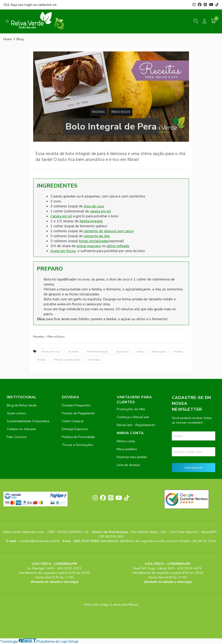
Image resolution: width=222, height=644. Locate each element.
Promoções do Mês (131, 409)
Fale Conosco (17, 437)
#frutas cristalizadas (67, 360)
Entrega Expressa (75, 429)
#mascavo (159, 351)
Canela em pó (61, 216)
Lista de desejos (129, 465)
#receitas (95, 360)
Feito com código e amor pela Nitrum (111, 605)
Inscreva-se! (193, 468)
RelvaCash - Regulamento (136, 425)
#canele (74, 351)
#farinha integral (98, 351)
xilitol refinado (118, 246)
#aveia (42, 360)
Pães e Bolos (121, 112)
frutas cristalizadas (94, 241)
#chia (141, 351)
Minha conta (126, 441)
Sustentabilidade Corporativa (28, 421)
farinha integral (91, 221)
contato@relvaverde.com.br (40, 541)
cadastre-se (47, 5)
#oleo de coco (51, 351)
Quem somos (16, 413)
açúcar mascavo (89, 246)
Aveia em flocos (63, 251)
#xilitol (179, 351)
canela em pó (100, 211)
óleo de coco (94, 206)
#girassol (123, 351)
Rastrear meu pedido (132, 457)
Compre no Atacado (21, 429)
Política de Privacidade (78, 437)
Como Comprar (73, 421)
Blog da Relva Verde (22, 405)
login (29, 5)
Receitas (98, 112)
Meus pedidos (127, 449)
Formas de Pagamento (78, 413)
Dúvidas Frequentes (76, 405)
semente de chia (97, 236)
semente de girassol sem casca (109, 231)
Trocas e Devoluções (78, 445)
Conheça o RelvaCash (133, 417)
